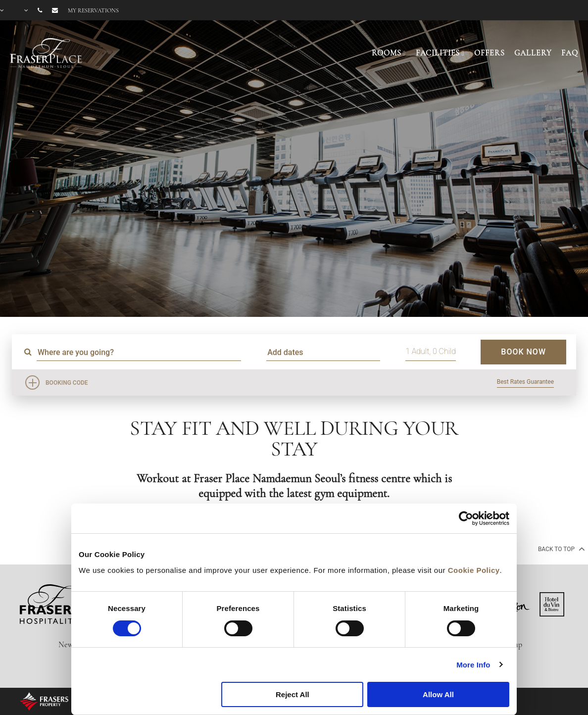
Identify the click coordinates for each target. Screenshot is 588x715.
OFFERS (489, 53)
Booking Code (67, 383)
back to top (561, 549)
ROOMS (386, 53)
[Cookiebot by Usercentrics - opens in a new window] (466, 518)
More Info (473, 665)
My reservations (93, 10)
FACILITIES (438, 53)
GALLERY (533, 53)
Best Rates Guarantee (525, 382)
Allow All (438, 694)
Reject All (293, 694)
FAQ (570, 53)
